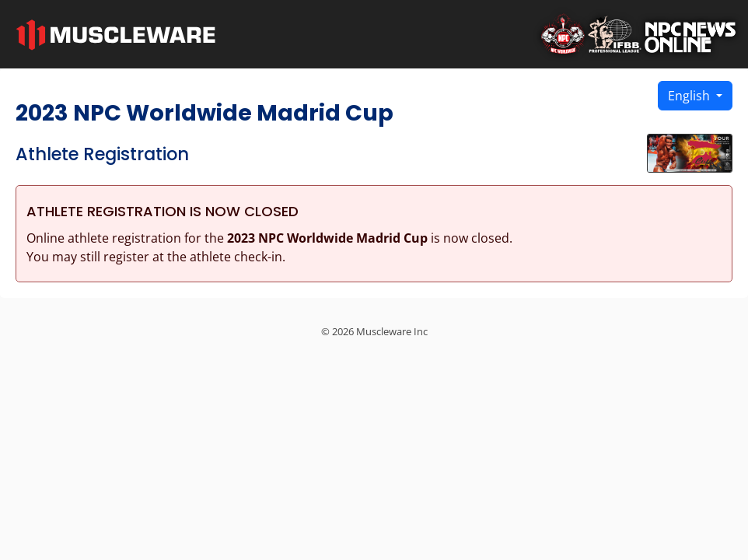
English (690, 96)
